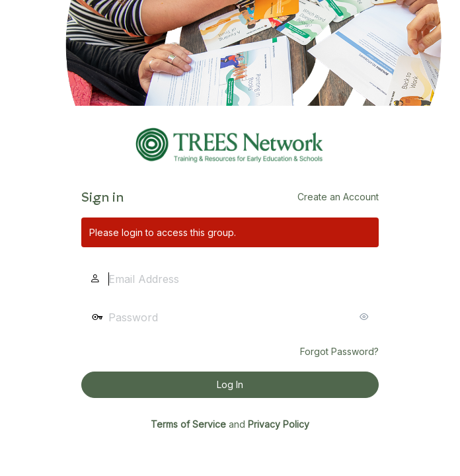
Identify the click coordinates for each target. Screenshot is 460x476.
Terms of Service (188, 424)
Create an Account (338, 197)
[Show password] (365, 317)
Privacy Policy (279, 424)
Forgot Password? (339, 351)
